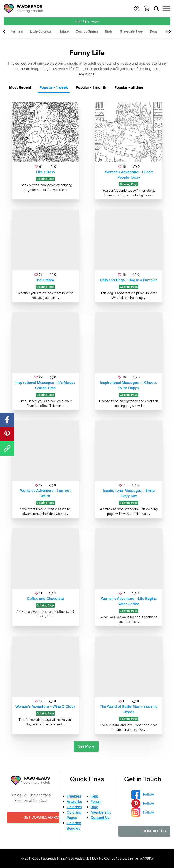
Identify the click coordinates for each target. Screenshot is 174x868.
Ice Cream (45, 280)
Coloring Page (45, 179)
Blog (94, 807)
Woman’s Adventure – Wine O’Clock (45, 707)
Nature (64, 32)
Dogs (154, 32)
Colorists (74, 807)
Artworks (74, 802)
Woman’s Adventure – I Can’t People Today (129, 175)
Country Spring (87, 32)
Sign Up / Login (87, 21)
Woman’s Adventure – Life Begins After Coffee (129, 601)
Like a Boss (45, 172)
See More (86, 746)
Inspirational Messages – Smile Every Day (129, 493)
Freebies (74, 796)
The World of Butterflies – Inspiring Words (129, 709)
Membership (101, 812)
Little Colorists (41, 32)
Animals (17, 32)
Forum (96, 802)
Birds (109, 32)
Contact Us (100, 818)
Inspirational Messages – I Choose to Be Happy (129, 385)
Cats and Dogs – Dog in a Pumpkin (129, 280)
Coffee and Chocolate (45, 599)
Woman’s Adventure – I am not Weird (45, 493)
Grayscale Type (131, 32)
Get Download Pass (43, 817)
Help (94, 796)
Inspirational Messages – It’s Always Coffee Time (45, 385)
